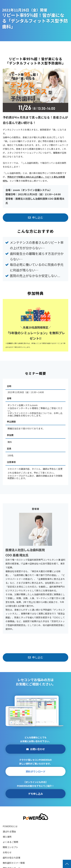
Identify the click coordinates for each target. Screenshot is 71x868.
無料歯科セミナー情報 (14, 863)
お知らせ (7, 852)
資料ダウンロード (36, 771)
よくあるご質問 (10, 842)
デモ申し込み (36, 794)
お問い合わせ (37, 749)
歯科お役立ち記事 (12, 858)
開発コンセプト (10, 847)
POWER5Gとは (10, 826)
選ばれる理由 (9, 831)
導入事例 (7, 837)
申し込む (38, 217)
